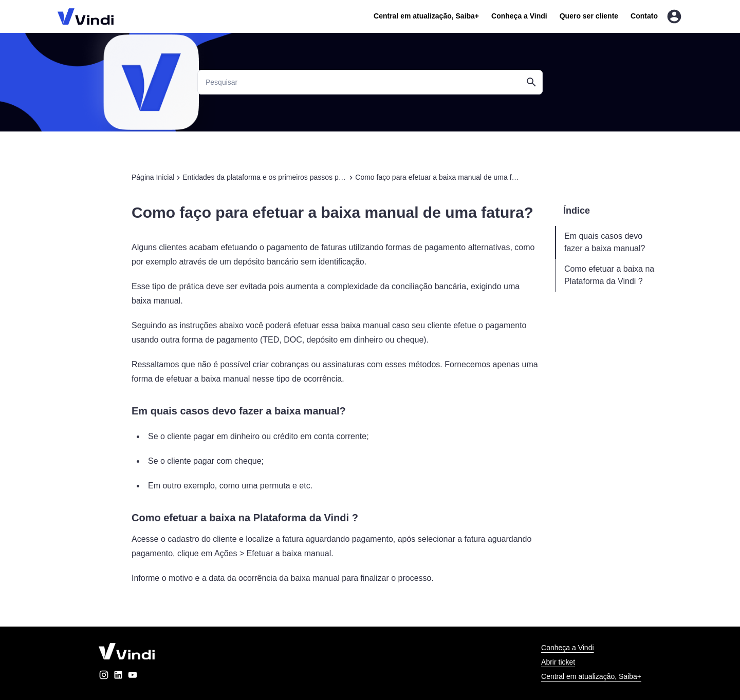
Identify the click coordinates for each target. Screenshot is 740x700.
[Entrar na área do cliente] (674, 16)
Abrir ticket (558, 662)
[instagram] (104, 677)
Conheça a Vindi (519, 16)
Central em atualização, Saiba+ (426, 16)
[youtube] (133, 677)
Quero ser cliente (589, 16)
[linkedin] (118, 677)
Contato (644, 16)
